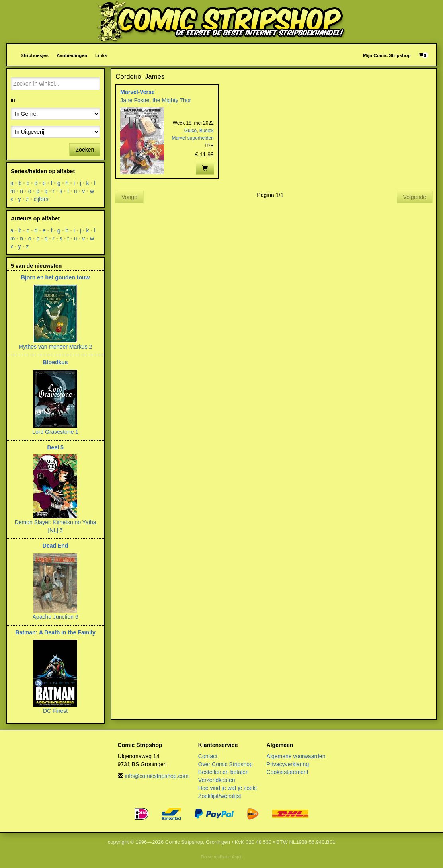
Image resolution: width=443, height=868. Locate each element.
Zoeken (85, 150)
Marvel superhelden (192, 138)
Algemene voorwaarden (296, 756)
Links (101, 55)
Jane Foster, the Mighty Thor (156, 100)
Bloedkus (56, 362)
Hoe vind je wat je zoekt (228, 788)
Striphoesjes (35, 55)
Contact (208, 756)
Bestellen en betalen (223, 772)
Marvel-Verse (137, 92)
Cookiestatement (288, 772)
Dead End (56, 546)
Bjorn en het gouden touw (56, 277)
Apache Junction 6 (56, 617)
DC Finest (55, 711)
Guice (190, 131)
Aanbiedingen (72, 55)
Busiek (207, 131)
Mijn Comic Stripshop (387, 55)
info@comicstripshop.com (157, 776)
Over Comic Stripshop (225, 764)
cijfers (41, 199)
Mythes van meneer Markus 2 (55, 347)
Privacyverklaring (288, 764)
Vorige (129, 197)
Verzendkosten (217, 780)
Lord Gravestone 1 (55, 432)
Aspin (237, 857)
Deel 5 (56, 447)
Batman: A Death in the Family (56, 632)
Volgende (415, 197)
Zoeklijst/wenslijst (220, 796)
